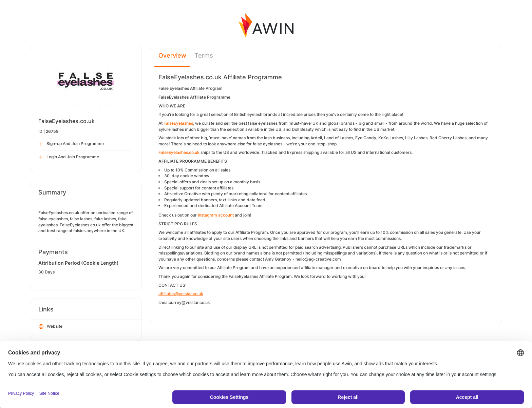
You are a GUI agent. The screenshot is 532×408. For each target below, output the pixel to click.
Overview (172, 55)
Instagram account (216, 215)
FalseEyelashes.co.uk (179, 152)
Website (51, 327)
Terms (204, 55)
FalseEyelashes (178, 123)
